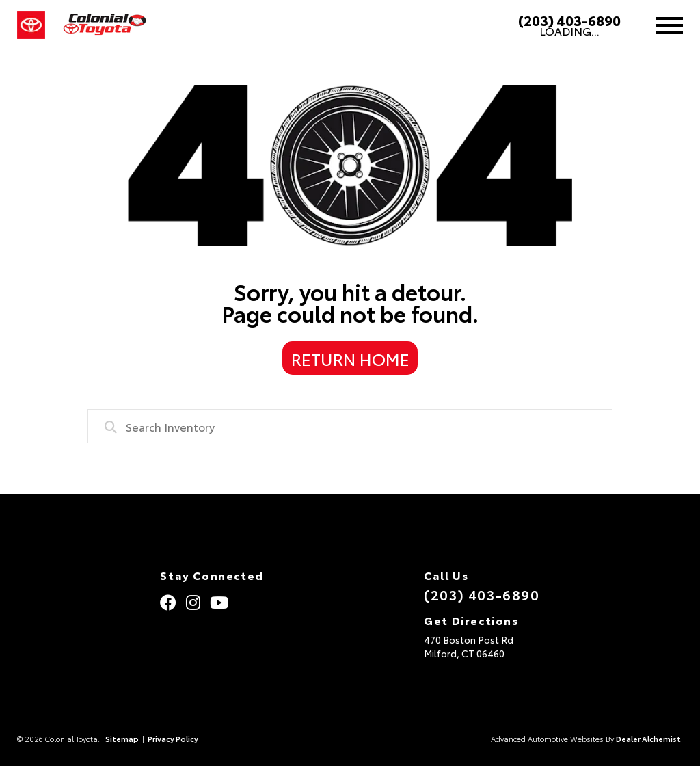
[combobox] (350, 426)
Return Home (350, 358)
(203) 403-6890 (569, 20)
